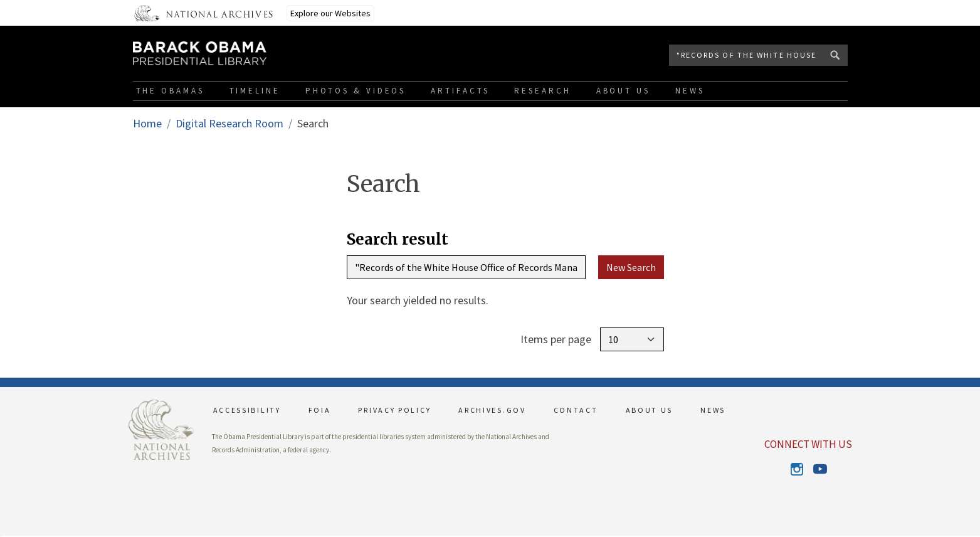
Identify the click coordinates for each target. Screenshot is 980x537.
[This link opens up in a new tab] (161, 428)
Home (147, 123)
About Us (623, 91)
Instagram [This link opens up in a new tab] (797, 469)
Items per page (556, 339)
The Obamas (170, 91)
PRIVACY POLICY (394, 410)
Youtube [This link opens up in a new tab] (819, 469)
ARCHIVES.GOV (492, 410)
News (690, 91)
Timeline (255, 91)
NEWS (713, 410)
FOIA (320, 410)
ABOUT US (650, 410)
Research (542, 91)
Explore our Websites (330, 13)
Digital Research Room (229, 123)
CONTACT (576, 410)
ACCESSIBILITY (247, 410)
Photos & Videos (356, 91)
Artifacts (460, 91)
